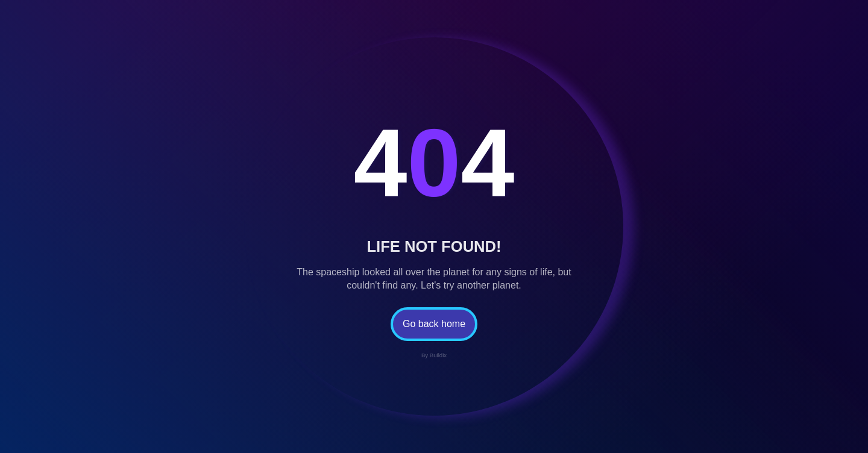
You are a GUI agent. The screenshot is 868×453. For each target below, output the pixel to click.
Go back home (434, 324)
